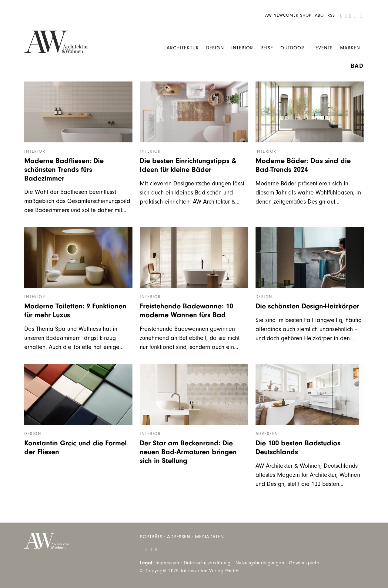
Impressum (167, 563)
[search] (361, 16)
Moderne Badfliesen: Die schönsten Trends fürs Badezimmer (64, 169)
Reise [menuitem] (267, 48)
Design (264, 297)
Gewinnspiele (304, 563)
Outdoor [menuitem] (292, 48)
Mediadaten (209, 537)
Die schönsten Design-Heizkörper (307, 306)
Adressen (267, 434)
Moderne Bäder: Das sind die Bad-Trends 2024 (303, 165)
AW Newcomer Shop (288, 15)
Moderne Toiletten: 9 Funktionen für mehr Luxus (75, 311)
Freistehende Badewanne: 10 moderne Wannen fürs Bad (186, 311)
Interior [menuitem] (242, 48)
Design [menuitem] (215, 48)
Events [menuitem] (322, 48)
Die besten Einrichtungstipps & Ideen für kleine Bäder (188, 165)
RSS (331, 15)
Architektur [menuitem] (183, 48)
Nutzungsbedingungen (260, 563)
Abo (319, 15)
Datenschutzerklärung (207, 563)
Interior (35, 151)
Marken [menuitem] (350, 48)
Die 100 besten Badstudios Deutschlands (298, 447)
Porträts (151, 537)
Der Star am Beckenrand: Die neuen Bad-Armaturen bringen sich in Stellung (188, 452)
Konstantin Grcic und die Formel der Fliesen (75, 447)
